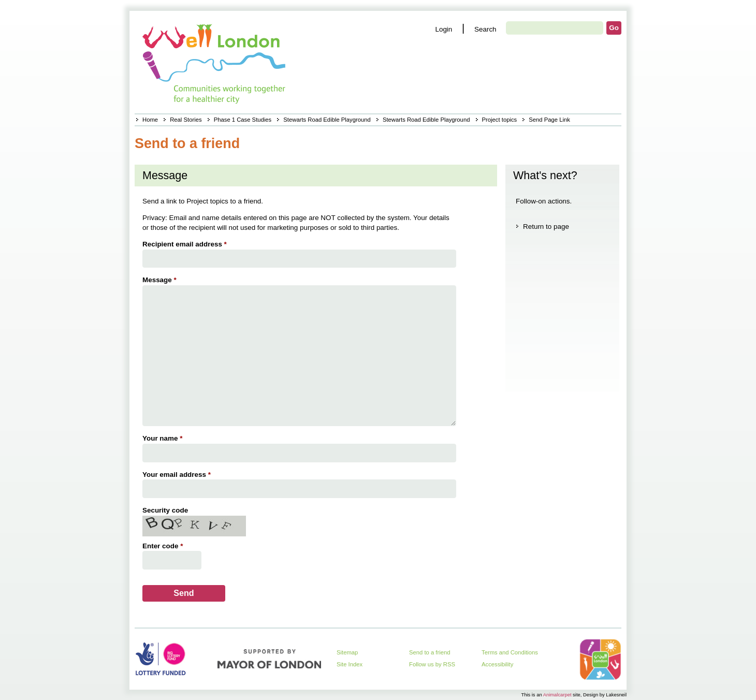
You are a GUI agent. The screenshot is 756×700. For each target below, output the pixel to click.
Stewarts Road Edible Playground (327, 120)
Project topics (500, 120)
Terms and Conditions (510, 652)
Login (444, 29)
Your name (164, 438)
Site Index (350, 664)
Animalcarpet (557, 695)
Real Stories (186, 120)
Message (161, 280)
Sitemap (347, 652)
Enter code (164, 546)
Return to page (546, 227)
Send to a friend (430, 652)
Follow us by (432, 664)
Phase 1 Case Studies (243, 120)
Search (485, 29)
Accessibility (497, 664)
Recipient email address (186, 244)
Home (150, 120)
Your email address (178, 475)
